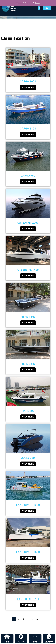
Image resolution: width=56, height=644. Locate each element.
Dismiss (37, 3)
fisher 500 (28, 317)
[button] (39, 8)
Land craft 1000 (28, 505)
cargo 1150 (28, 129)
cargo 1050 (28, 82)
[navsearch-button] (47, 8)
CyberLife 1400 (28, 270)
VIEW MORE (28, 88)
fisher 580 (28, 364)
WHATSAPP (49, 642)
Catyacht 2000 (28, 223)
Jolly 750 (28, 458)
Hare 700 (28, 411)
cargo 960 (28, 176)
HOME (7, 642)
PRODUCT (21, 642)
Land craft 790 (28, 599)
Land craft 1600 (28, 552)
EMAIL (35, 642)
